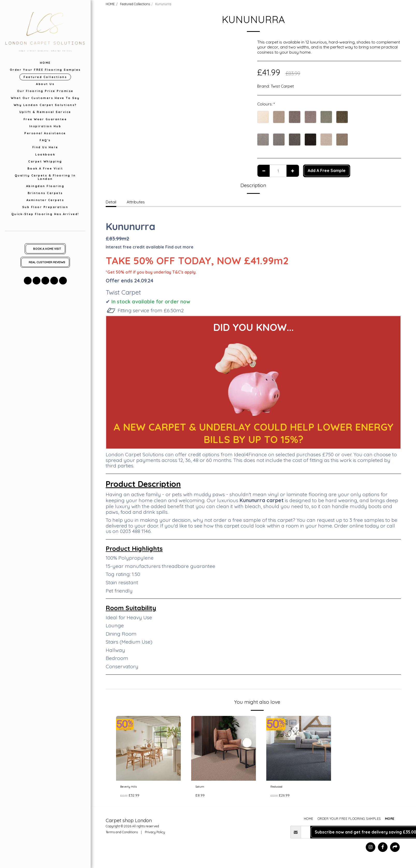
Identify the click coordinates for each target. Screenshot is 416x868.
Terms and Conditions (122, 834)
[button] (28, 281)
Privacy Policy (155, 834)
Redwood (280, 788)
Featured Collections (135, 4)
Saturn (202, 788)
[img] (148, 748)
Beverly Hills (131, 788)
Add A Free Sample (327, 170)
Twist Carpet (282, 86)
